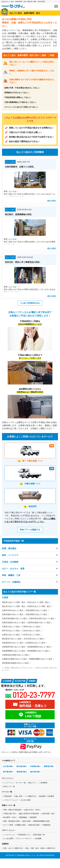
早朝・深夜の (12, 810)
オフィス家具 (14, 825)
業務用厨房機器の (41, 821)
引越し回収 (18, 796)
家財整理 (33, 817)
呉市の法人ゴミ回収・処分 (38, 602)
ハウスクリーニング (11, 800)
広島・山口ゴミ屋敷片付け (13, 848)
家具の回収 (27, 821)
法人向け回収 (26, 800)
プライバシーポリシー (24, 838)
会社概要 (38, 838)
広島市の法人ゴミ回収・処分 (39, 606)
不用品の (10, 814)
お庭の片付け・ (32, 810)
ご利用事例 (43, 783)
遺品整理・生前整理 (46, 796)
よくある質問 (8, 838)
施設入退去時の (29, 814)
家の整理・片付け (10, 817)
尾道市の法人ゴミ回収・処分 (14, 602)
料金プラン (32, 783)
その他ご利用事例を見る (30, 303)
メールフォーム (9, 835)
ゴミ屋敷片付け (31, 796)
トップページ (8, 783)
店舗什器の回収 (34, 825)
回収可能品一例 (39, 835)
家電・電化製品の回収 (12, 821)
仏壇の (48, 814)
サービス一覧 (21, 783)
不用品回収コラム (24, 835)
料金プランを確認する (30, 530)
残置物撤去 (23, 817)
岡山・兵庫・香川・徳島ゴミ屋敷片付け (41, 848)
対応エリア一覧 (9, 786)
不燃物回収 (46, 825)
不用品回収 (7, 796)
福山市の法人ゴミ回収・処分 (14, 606)
